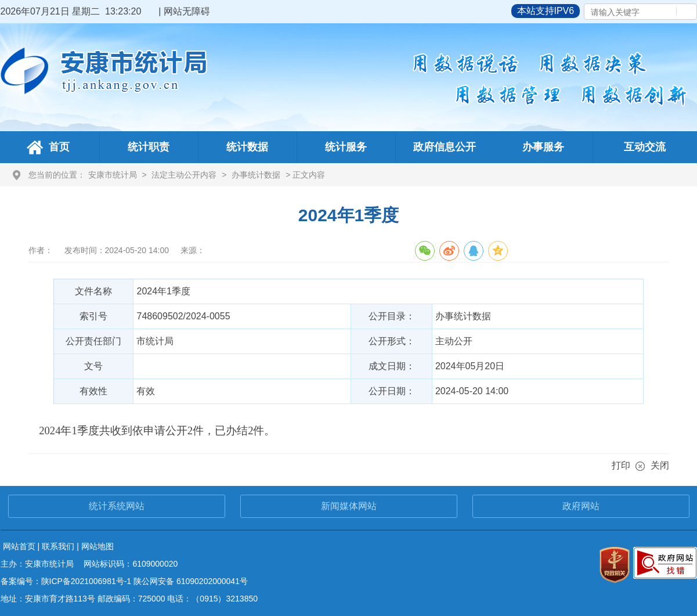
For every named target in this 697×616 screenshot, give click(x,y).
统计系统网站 (117, 506)
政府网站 (581, 506)
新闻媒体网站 (349, 506)
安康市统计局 (113, 175)
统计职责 (149, 147)
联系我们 (58, 546)
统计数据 (247, 147)
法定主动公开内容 (184, 175)
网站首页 (19, 546)
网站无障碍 (187, 11)
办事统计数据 (256, 175)
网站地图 (97, 546)
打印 (621, 465)
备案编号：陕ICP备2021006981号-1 (66, 581)
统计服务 (346, 147)
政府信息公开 (445, 147)
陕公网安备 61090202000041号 (191, 581)
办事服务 (543, 147)
